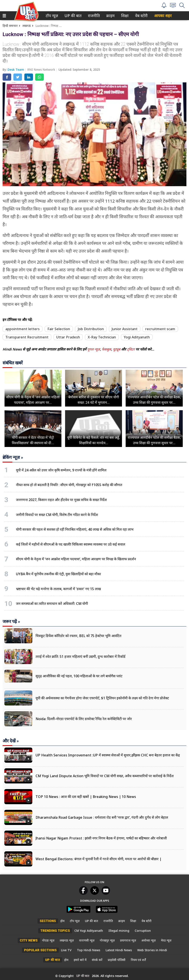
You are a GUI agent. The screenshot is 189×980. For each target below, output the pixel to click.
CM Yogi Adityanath (89, 931)
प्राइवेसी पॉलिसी (117, 960)
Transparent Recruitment (27, 337)
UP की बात (72, 16)
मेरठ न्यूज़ (166, 940)
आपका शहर (163, 16)
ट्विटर (131, 349)
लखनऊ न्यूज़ (67, 940)
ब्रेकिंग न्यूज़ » (13, 457)
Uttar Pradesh (68, 337)
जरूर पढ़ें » (11, 621)
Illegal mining (119, 931)
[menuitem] (52, 16)
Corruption (143, 931)
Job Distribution (91, 329)
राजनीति (93, 16)
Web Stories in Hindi (152, 950)
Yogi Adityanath (137, 337)
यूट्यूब (117, 349)
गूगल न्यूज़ (94, 349)
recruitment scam (160, 329)
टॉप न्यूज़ (51, 16)
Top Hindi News (89, 950)
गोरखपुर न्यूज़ (107, 940)
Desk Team (16, 70)
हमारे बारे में (80, 960)
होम (62, 921)
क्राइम (110, 16)
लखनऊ (27, 26)
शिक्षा (124, 16)
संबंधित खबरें (13, 363)
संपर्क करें (97, 960)
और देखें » (11, 741)
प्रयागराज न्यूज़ (128, 940)
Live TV (66, 950)
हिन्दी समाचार (10, 26)
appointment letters (23, 329)
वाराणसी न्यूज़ (87, 940)
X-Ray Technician (102, 337)
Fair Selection (59, 329)
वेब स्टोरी (141, 16)
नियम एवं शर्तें (138, 960)
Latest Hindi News (119, 950)
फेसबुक (106, 349)
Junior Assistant (125, 329)
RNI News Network (42, 70)
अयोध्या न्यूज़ (148, 940)
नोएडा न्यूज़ (48, 940)
